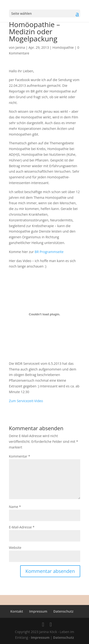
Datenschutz (63, 611)
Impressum (38, 611)
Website (15, 548)
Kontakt (17, 611)
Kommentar (20, 456)
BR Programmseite (49, 252)
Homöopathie (63, 47)
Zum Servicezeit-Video (26, 401)
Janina (20, 47)
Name (15, 507)
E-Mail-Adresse (22, 527)
